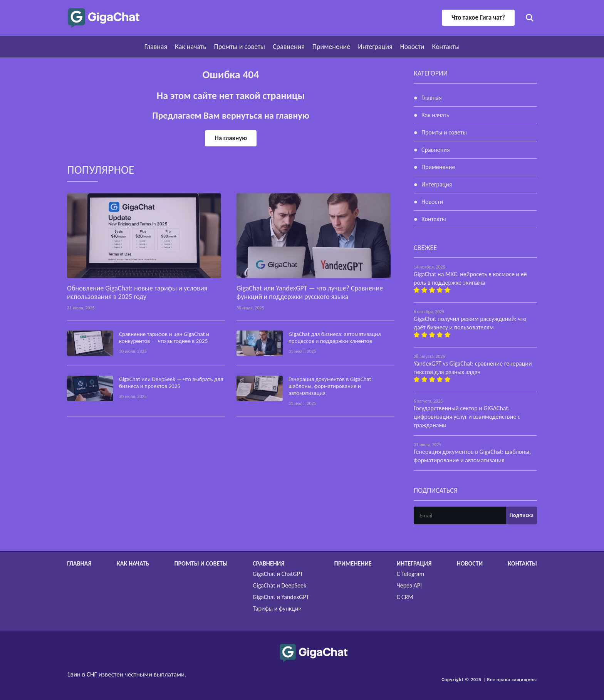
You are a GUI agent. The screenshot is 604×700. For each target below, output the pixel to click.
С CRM (405, 597)
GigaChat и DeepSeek (279, 585)
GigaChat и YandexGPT (281, 597)
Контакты (446, 47)
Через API (409, 585)
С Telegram (410, 574)
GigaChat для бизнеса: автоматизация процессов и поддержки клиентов (335, 337)
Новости (412, 47)
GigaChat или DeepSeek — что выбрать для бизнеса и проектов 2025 (171, 383)
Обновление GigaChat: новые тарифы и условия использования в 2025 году (137, 292)
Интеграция (375, 47)
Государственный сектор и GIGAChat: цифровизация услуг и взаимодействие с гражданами (467, 417)
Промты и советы (239, 47)
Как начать (190, 47)
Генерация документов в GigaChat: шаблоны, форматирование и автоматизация (331, 386)
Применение (331, 47)
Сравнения (289, 47)
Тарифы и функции (277, 609)
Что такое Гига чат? (478, 18)
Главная (156, 47)
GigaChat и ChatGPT (278, 574)
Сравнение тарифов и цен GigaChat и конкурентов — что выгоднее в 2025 (164, 337)
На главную (231, 138)
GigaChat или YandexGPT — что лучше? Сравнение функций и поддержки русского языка (310, 292)
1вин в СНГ (82, 674)
